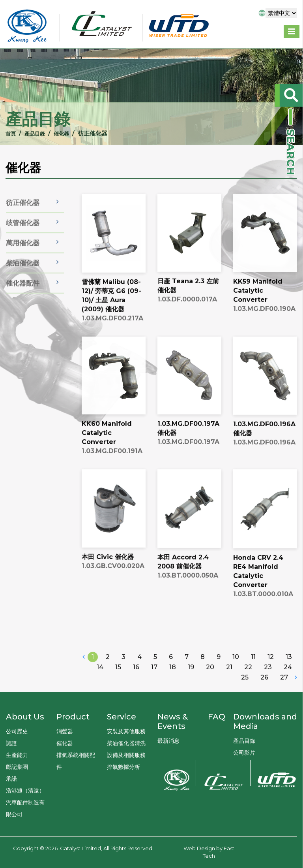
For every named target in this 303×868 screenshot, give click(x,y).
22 (248, 680)
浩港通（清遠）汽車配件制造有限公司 (25, 802)
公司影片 (244, 753)
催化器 (60, 133)
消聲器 (65, 731)
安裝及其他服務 (126, 731)
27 (284, 690)
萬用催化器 (23, 253)
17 (154, 680)
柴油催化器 (23, 273)
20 (210, 680)
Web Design (199, 848)
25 (245, 690)
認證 (11, 743)
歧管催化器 (23, 233)
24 (288, 680)
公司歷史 (17, 731)
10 (236, 669)
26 (264, 690)
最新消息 (168, 741)
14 (100, 680)
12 (271, 669)
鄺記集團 (17, 767)
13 (289, 669)
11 (253, 669)
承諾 (11, 779)
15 (118, 680)
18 (173, 680)
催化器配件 (23, 293)
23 (268, 680)
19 (191, 680)
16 (136, 680)
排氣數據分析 (123, 767)
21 (229, 680)
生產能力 (17, 755)
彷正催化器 (23, 213)
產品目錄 (30, 133)
